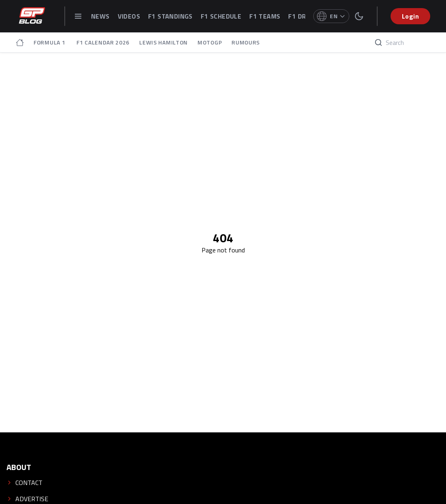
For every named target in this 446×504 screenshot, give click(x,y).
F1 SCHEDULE (221, 16)
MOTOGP (210, 42)
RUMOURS (246, 42)
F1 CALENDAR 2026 (103, 42)
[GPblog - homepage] (32, 16)
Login (410, 16)
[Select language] (331, 16)
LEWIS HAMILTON (164, 42)
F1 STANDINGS (170, 16)
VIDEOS (129, 16)
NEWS (100, 16)
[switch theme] (359, 16)
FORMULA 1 (50, 42)
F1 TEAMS (265, 16)
